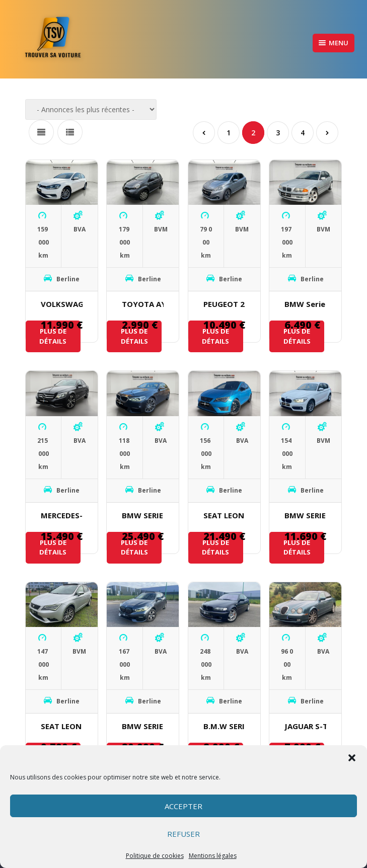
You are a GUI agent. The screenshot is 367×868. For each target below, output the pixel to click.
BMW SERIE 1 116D (305, 515)
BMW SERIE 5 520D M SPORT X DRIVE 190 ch (143, 515)
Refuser (183, 834)
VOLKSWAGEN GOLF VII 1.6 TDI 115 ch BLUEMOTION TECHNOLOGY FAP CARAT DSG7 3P (62, 304)
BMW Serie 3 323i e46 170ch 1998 (305, 304)
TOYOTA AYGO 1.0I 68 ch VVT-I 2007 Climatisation (143, 304)
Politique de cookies (155, 856)
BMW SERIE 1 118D (143, 726)
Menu (334, 43)
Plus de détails (53, 336)
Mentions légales (213, 856)
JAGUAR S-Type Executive (305, 726)
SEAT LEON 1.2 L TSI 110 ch (62, 726)
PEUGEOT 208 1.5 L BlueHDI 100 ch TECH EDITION (224, 304)
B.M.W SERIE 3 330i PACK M (224, 726)
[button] (352, 758)
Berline (68, 279)
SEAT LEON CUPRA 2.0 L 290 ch (224, 515)
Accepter (183, 806)
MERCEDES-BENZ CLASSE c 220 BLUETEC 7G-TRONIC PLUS (62, 515)
